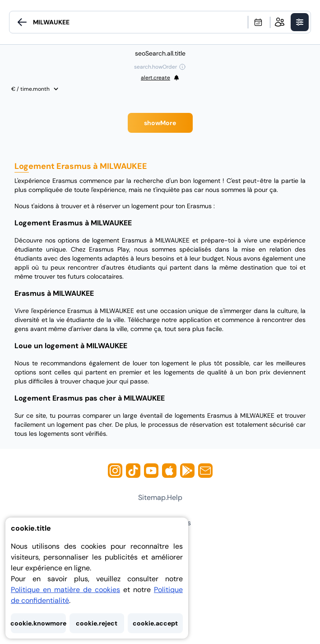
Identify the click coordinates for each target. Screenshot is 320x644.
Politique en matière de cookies (65, 590)
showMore (160, 123)
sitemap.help (160, 497)
